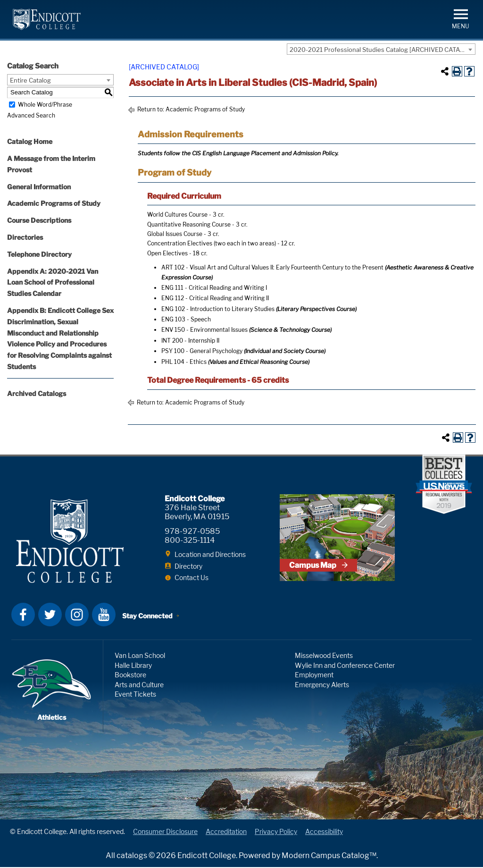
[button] (461, 18)
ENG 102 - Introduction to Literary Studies (218, 309)
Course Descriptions (39, 220)
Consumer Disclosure (165, 833)
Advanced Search (31, 115)
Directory (188, 566)
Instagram (77, 615)
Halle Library (133, 666)
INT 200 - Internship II (190, 341)
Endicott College (47, 19)
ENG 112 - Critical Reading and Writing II (215, 298)
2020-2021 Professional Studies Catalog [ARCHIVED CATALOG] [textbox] (382, 50)
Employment (314, 676)
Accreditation (226, 833)
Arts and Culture (139, 686)
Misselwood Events (324, 656)
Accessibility (324, 833)
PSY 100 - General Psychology (202, 351)
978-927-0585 (192, 531)
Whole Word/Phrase (45, 105)
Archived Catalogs (37, 393)
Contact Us (192, 577)
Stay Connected (147, 617)
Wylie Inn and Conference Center (345, 666)
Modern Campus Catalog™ (329, 856)
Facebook (23, 615)
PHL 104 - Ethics (184, 362)
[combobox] (381, 49)
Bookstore (130, 676)
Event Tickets (135, 695)
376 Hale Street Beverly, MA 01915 (197, 512)
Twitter (50, 615)
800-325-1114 (190, 540)
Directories (25, 237)
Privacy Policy (276, 833)
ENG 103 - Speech (186, 319)
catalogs (132, 856)
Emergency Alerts (322, 686)
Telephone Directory (39, 254)
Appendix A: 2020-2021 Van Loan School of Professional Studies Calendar (53, 282)
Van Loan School (140, 656)
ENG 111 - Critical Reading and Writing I (214, 288)
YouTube (104, 615)
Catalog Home (30, 141)
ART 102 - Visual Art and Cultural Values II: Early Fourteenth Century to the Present (272, 267)
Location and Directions (210, 554)
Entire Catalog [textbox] (30, 80)
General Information (39, 187)
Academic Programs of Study (54, 203)
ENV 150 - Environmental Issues (204, 330)
